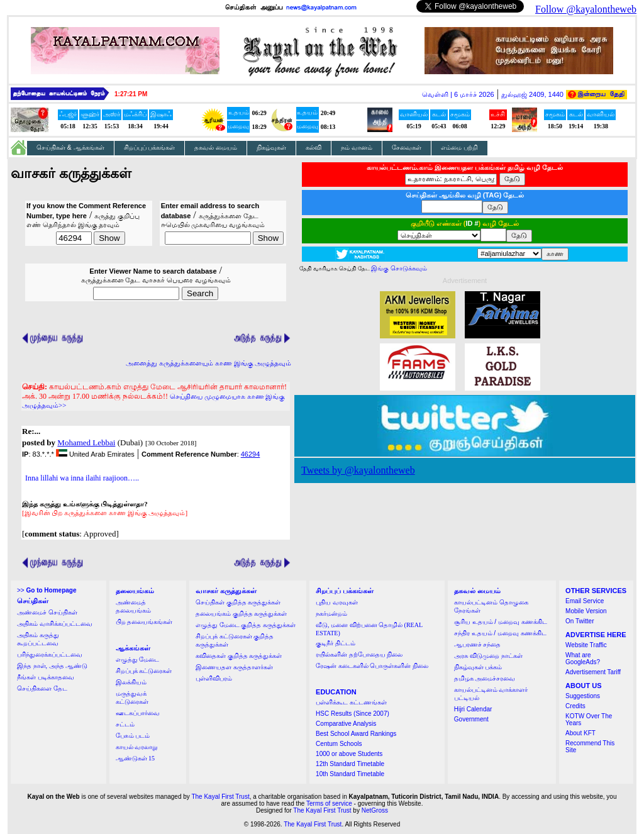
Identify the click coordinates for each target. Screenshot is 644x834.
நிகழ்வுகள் (271, 147)
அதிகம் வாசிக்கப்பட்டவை (55, 624)
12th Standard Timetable (350, 764)
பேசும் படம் (133, 736)
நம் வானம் (357, 147)
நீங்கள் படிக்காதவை (46, 677)
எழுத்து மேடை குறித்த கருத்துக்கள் (246, 625)
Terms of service (329, 803)
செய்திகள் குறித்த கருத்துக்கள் (238, 602)
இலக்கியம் (131, 682)
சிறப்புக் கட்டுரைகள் (144, 671)
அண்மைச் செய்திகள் (47, 612)
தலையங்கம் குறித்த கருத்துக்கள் (241, 614)
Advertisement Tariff (593, 672)
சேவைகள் (407, 147)
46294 (251, 454)
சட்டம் (125, 724)
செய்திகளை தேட (42, 688)
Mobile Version (586, 611)
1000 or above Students (349, 754)
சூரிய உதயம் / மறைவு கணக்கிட (501, 622)
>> (47, 590)
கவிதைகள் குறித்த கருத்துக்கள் (239, 656)
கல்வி (314, 147)
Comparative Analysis (346, 724)
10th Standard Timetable (350, 774)
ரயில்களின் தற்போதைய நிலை (359, 654)
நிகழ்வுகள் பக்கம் (478, 667)
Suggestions (583, 696)
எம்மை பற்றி (459, 147)
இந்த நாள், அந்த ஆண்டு (52, 666)
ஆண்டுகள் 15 (136, 758)
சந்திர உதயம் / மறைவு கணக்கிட (500, 633)
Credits (575, 706)
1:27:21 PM (131, 94)
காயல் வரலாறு (137, 747)
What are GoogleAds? (583, 659)
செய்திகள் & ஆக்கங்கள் (70, 147)
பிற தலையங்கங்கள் (144, 622)
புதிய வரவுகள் (337, 602)
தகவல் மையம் (216, 147)
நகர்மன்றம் (331, 614)
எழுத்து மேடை (138, 659)
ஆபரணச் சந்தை (478, 644)
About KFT (580, 733)
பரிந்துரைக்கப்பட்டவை (50, 654)
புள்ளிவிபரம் (214, 678)
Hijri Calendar (473, 709)
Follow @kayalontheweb (586, 9)
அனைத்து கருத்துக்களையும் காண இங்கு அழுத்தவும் (208, 363)
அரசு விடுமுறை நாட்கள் (488, 656)
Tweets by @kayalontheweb (358, 470)
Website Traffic (586, 645)
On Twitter (580, 621)
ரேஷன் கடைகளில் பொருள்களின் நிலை (372, 666)
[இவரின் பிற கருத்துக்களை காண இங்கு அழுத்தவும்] (105, 513)
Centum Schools (339, 744)
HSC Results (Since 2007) (353, 714)
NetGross (375, 810)
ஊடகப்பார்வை (138, 713)
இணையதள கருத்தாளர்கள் (234, 667)
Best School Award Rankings (356, 734)
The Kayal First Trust (220, 797)
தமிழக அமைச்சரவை (485, 678)
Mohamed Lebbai (86, 442)
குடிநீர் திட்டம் (336, 643)
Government (471, 719)
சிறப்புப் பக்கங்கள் (150, 147)
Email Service (585, 601)
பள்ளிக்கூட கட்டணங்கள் (351, 702)
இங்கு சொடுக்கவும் (399, 268)
